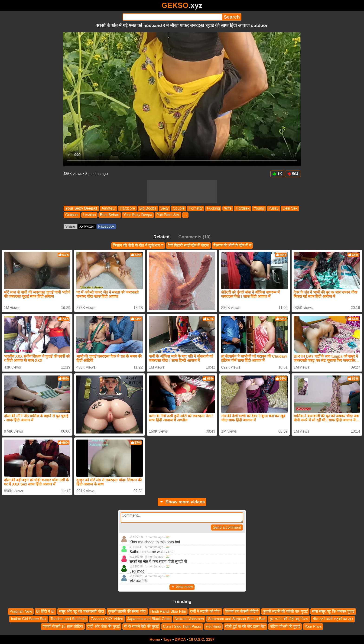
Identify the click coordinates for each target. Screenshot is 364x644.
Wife (228, 208)
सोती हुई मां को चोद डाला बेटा (245, 626)
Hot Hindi (213, 626)
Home (155, 639)
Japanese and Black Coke (149, 619)
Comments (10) (195, 237)
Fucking (213, 208)
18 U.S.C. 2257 (202, 639)
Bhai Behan (110, 215)
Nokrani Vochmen (189, 619)
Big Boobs (148, 208)
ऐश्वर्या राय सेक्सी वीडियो (242, 611)
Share (70, 226)
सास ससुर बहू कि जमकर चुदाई (333, 611)
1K (277, 174)
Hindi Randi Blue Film (168, 611)
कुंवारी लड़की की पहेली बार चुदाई (285, 611)
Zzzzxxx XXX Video (107, 619)
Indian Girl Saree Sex (29, 619)
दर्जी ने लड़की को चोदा (205, 611)
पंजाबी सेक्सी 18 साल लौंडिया (63, 626)
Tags (167, 639)
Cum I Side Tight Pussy (182, 626)
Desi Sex (290, 208)
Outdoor (72, 215)
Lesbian (89, 215)
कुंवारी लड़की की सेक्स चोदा (127, 611)
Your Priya (313, 626)
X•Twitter (87, 226)
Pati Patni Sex (168, 215)
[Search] (172, 17)
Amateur (108, 208)
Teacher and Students (68, 619)
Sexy (165, 208)
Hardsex (243, 208)
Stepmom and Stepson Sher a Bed (237, 619)
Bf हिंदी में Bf (45, 611)
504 (293, 174)
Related (161, 237)
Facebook (106, 226)
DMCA (180, 639)
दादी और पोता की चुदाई (104, 626)
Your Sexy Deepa (138, 215)
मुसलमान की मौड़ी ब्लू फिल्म (289, 619)
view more (182, 587)
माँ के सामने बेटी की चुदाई (141, 626)
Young (259, 208)
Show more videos (182, 502)
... (185, 215)
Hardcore (127, 208)
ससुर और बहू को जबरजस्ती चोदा (81, 611)
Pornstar (196, 208)
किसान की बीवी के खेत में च (232, 245)
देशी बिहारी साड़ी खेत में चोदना (188, 245)
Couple (179, 208)
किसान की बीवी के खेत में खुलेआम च (138, 245)
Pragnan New (21, 611)
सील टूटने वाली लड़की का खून (333, 619)
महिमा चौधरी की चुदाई (285, 626)
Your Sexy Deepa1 (81, 208)
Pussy (273, 208)
